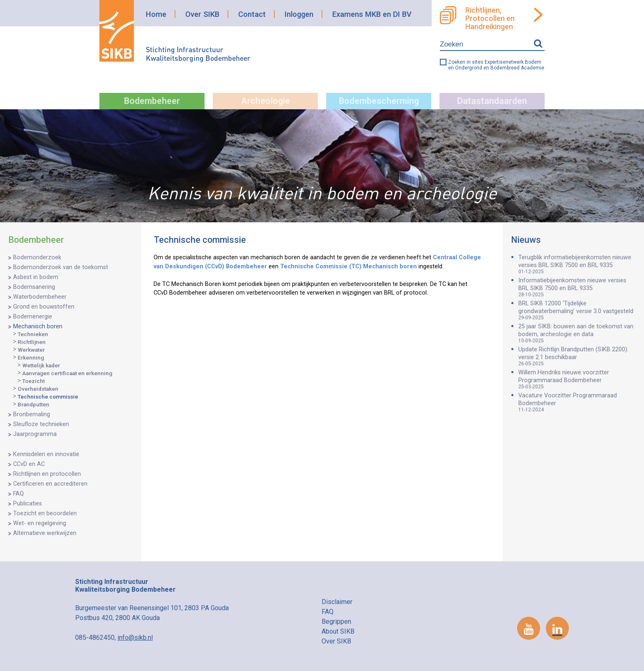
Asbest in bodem (36, 277)
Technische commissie (48, 397)
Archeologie (266, 101)
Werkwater (31, 350)
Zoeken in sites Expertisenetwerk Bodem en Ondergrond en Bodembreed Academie (496, 65)
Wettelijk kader (41, 365)
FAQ (18, 494)
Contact (252, 14)
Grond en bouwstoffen (44, 307)
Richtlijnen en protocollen (47, 474)
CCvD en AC (29, 464)
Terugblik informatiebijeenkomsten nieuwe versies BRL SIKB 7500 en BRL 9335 (577, 264)
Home (156, 14)
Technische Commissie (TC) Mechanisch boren (348, 266)
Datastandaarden (492, 101)
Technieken (33, 334)
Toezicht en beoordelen (45, 513)
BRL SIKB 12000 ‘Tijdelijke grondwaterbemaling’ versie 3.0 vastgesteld (577, 310)
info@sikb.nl (135, 638)
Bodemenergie (33, 317)
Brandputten (33, 404)
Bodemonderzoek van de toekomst (61, 267)
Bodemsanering (34, 287)
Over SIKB (202, 14)
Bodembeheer (152, 101)
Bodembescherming (379, 101)
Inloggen (299, 14)
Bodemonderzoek (37, 257)
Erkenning (31, 357)
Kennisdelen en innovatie (46, 454)
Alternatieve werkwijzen (45, 533)
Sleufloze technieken (41, 424)
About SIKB (338, 631)
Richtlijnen (32, 342)
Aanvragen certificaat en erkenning (67, 373)
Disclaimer (337, 602)
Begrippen (336, 621)
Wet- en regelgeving (40, 523)
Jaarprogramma (35, 434)
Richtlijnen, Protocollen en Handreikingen (490, 18)
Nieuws (526, 240)
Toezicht (33, 381)
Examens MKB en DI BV (372, 14)
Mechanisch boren (38, 326)
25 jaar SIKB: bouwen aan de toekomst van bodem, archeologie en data (577, 333)
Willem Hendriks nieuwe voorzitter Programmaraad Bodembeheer (577, 379)
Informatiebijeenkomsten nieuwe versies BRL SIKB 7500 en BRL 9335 (577, 287)
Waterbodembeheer (40, 297)
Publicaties (28, 504)
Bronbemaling (32, 414)
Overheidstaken (38, 389)
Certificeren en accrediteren (50, 484)
